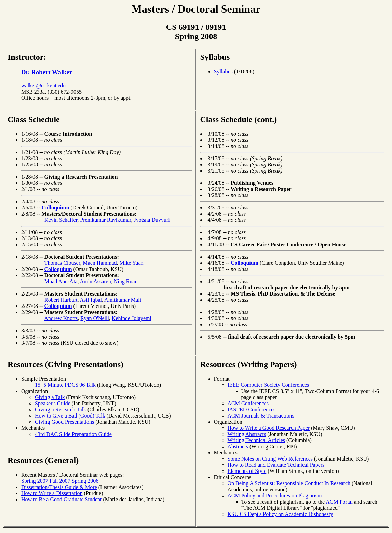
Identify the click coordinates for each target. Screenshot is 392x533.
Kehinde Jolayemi (132, 318)
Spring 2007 (35, 481)
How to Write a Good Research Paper (269, 428)
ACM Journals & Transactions (261, 416)
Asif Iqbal (91, 300)
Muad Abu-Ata (61, 281)
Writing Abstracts (247, 434)
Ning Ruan (126, 281)
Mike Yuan (131, 263)
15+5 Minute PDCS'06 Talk (65, 385)
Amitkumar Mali (123, 300)
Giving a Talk (50, 397)
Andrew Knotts (61, 318)
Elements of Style (247, 471)
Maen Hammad (100, 263)
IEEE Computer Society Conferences (268, 385)
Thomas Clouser (62, 263)
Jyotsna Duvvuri (152, 220)
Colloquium (56, 208)
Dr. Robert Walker (47, 72)
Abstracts (238, 446)
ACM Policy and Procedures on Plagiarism (275, 496)
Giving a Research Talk (60, 409)
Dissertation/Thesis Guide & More (59, 487)
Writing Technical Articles (256, 440)
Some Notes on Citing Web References (270, 459)
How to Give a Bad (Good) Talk (70, 416)
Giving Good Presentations (64, 422)
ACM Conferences (248, 403)
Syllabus (215, 57)
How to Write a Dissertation (52, 493)
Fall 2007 (60, 481)
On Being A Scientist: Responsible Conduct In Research (289, 483)
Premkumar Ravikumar (105, 220)
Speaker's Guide (53, 403)
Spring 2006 (85, 481)
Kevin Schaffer (61, 220)
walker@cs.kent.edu (43, 86)
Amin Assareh (96, 281)
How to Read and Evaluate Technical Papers (276, 465)
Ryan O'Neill (95, 318)
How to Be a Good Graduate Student (62, 499)
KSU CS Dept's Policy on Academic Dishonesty (280, 514)
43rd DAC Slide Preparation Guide (73, 434)
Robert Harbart (61, 300)
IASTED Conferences (252, 409)
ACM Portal (339, 502)
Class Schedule (34, 119)
